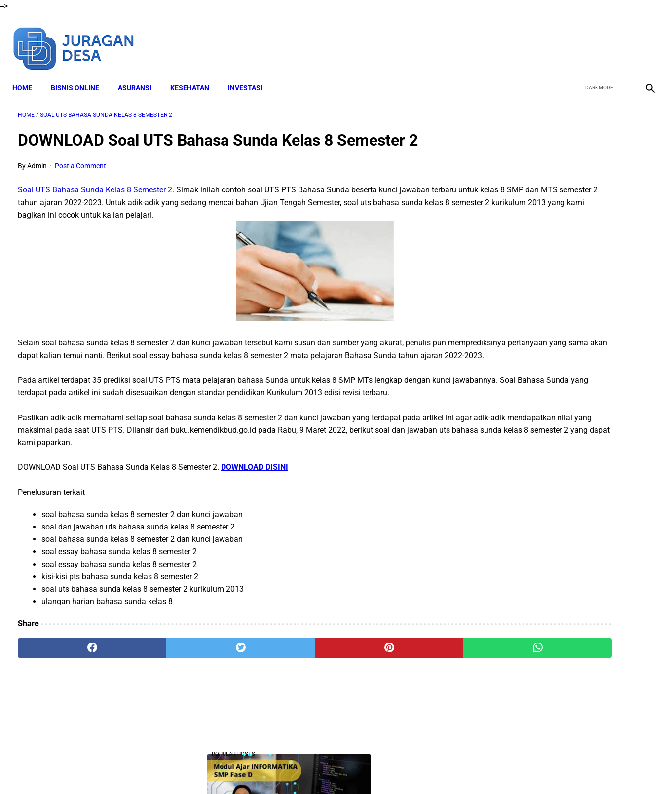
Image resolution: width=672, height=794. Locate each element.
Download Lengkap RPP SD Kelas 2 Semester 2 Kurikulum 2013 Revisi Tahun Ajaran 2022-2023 (566, 667)
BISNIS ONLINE (80, 75)
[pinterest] (285, 677)
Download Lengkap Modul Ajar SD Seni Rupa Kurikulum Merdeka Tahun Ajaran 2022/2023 (563, 471)
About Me (216, 769)
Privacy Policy (380, 769)
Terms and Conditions (316, 769)
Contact (423, 769)
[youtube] (620, 38)
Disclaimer (257, 769)
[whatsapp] (392, 677)
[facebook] (574, 38)
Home (28, 75)
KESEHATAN (195, 75)
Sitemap (458, 769)
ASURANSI (140, 75)
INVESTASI (251, 75)
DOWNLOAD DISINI (255, 497)
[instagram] (644, 38)
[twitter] (597, 38)
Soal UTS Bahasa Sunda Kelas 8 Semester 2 (95, 182)
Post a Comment (80, 158)
